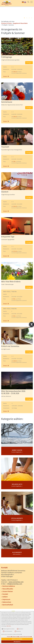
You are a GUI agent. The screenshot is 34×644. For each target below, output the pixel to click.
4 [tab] (32, 18)
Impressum (9, 637)
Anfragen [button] (29, 63)
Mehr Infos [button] (9, 626)
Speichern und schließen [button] (17, 639)
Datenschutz (15, 637)
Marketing (19, 631)
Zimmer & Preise (6, 23)
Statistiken (21, 629)
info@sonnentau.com (15, 584)
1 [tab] (24, 18)
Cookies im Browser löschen (25, 637)
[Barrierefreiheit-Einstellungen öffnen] (32, 324)
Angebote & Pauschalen (20, 23)
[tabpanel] (17, 13)
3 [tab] (29, 18)
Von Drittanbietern (8, 631)
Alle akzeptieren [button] (17, 642)
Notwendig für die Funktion (9, 629)
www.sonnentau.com (16, 582)
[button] (17, 72)
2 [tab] (27, 18)
